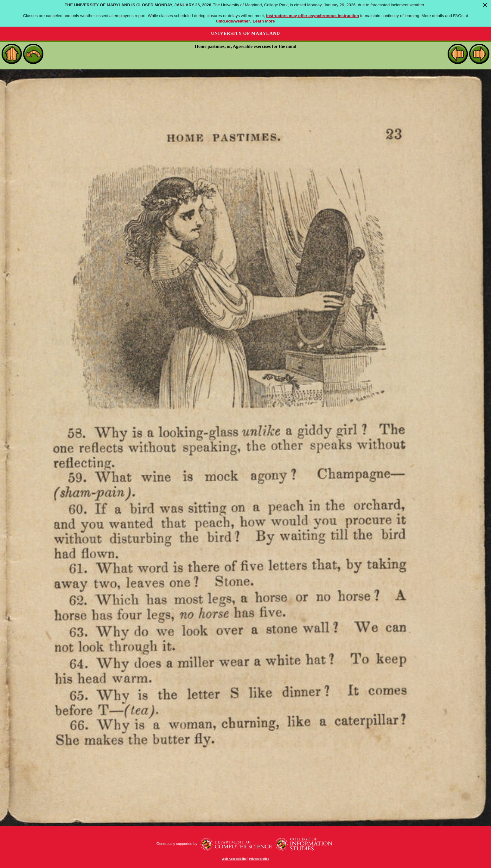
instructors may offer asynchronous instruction (312, 16)
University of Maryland (245, 33)
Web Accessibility (234, 859)
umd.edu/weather (233, 21)
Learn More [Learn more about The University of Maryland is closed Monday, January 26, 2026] (264, 21)
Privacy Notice (259, 859)
